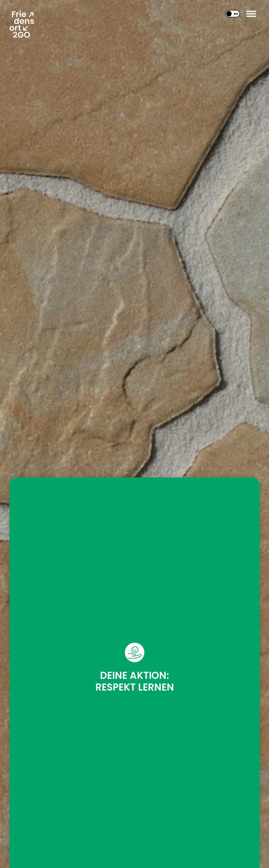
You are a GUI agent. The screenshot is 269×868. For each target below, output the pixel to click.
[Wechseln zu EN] (231, 14)
